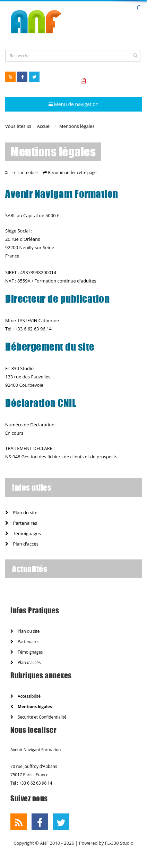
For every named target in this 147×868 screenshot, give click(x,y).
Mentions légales (31, 706)
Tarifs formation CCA (113, 81)
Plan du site (21, 513)
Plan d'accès (22, 544)
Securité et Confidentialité (38, 717)
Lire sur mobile (23, 172)
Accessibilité (25, 696)
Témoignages (23, 533)
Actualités (30, 569)
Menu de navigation (74, 104)
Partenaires (21, 523)
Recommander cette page (72, 172)
